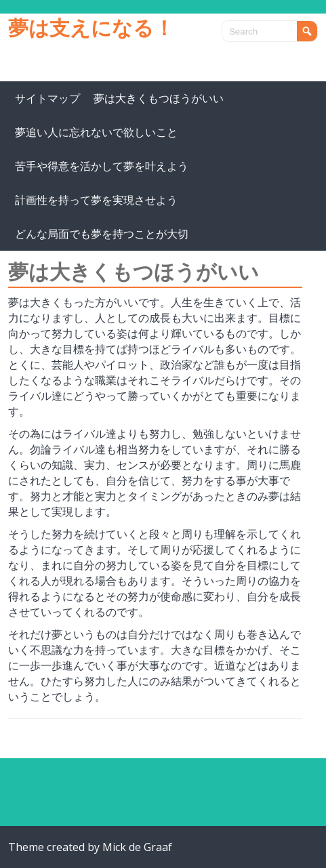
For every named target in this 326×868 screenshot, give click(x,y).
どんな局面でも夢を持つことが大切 (102, 234)
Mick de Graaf (137, 847)
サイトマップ (47, 98)
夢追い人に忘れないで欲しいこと (96, 132)
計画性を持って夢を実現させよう (96, 200)
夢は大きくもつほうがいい (159, 98)
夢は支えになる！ (91, 27)
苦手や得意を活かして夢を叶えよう (102, 166)
